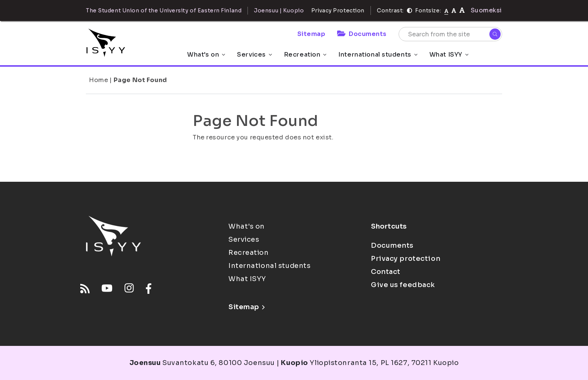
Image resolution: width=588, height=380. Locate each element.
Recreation (305, 55)
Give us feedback (403, 285)
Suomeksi (486, 10)
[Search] (495, 34)
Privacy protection (406, 259)
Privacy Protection (338, 10)
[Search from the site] (450, 34)
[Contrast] (409, 10)
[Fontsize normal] (446, 10)
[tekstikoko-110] (454, 10)
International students (378, 55)
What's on (206, 55)
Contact (386, 272)
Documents (362, 34)
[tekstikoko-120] (462, 10)
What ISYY (449, 55)
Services (254, 55)
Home (98, 80)
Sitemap (311, 34)
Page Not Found (140, 80)
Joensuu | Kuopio (279, 10)
